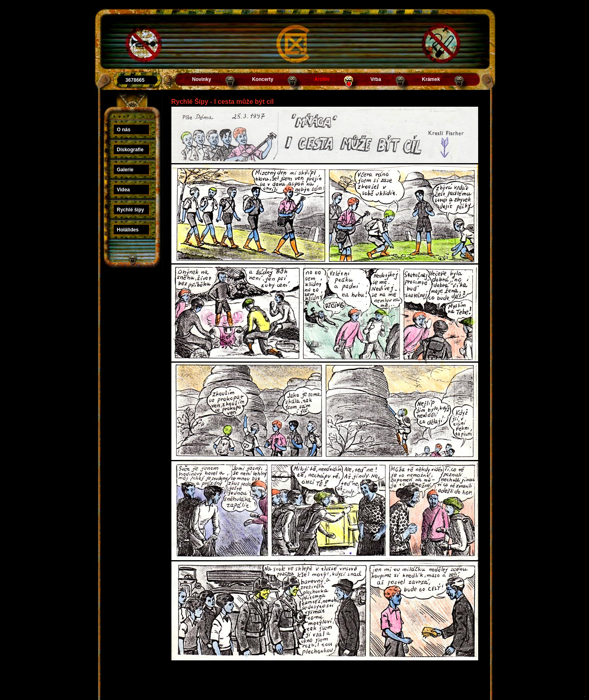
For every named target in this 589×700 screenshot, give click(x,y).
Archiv (322, 79)
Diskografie (130, 150)
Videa (124, 190)
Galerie (125, 170)
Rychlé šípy (131, 210)
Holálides (128, 230)
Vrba (376, 79)
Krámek (431, 79)
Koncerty (263, 79)
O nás (124, 130)
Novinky (202, 79)
